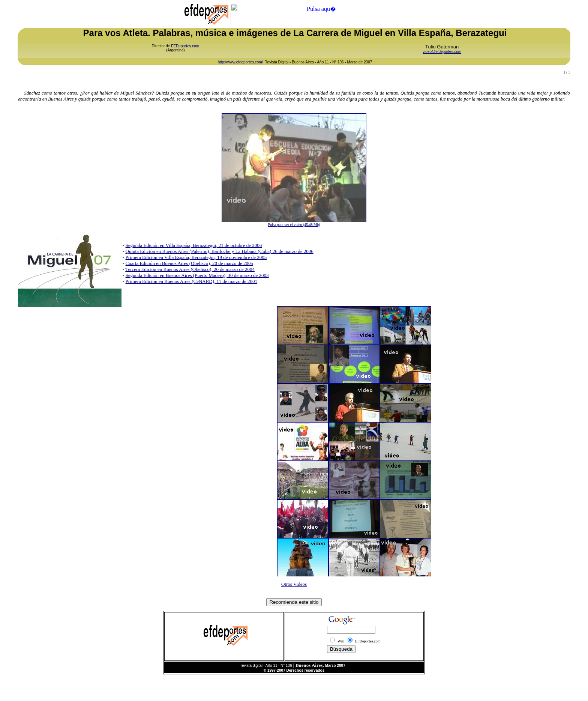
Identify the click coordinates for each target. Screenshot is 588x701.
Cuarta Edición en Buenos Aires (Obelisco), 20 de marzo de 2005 (189, 263)
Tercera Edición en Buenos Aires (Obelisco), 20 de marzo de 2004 (190, 269)
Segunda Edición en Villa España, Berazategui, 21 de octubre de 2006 (194, 245)
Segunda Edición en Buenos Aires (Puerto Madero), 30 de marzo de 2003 (197, 275)
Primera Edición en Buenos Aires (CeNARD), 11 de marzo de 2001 (192, 281)
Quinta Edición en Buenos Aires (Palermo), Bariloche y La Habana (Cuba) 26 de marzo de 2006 (220, 251)
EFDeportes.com (185, 46)
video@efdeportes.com (442, 52)
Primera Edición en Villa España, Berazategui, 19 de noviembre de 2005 (196, 257)
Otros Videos (294, 584)
